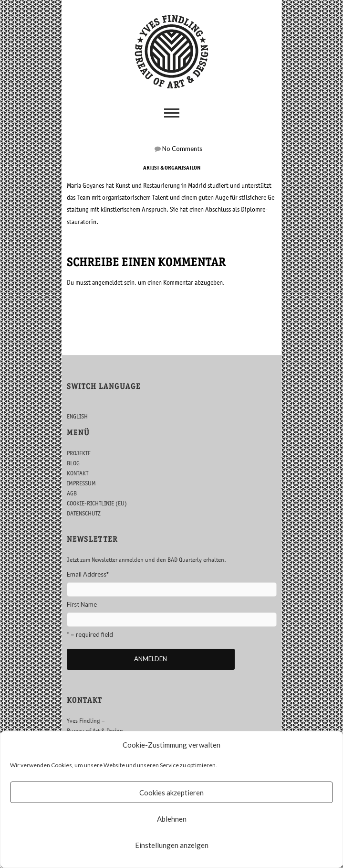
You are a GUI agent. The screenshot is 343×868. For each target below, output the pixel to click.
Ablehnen (172, 819)
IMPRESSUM (81, 483)
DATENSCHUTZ (84, 513)
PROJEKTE (79, 453)
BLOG (73, 463)
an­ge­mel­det (107, 282)
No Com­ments (182, 149)
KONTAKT (78, 473)
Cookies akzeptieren (171, 793)
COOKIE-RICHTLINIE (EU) (97, 503)
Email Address (88, 574)
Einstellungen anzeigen (172, 845)
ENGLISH (77, 416)
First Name (82, 604)
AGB (72, 493)
